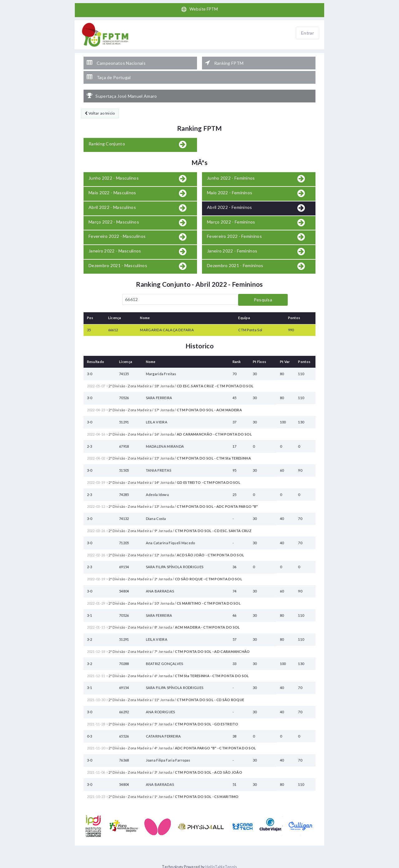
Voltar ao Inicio (100, 111)
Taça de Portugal (109, 76)
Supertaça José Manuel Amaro (122, 94)
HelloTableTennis (221, 865)
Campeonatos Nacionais (116, 63)
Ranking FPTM (224, 63)
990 (291, 328)
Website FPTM (200, 10)
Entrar (308, 33)
